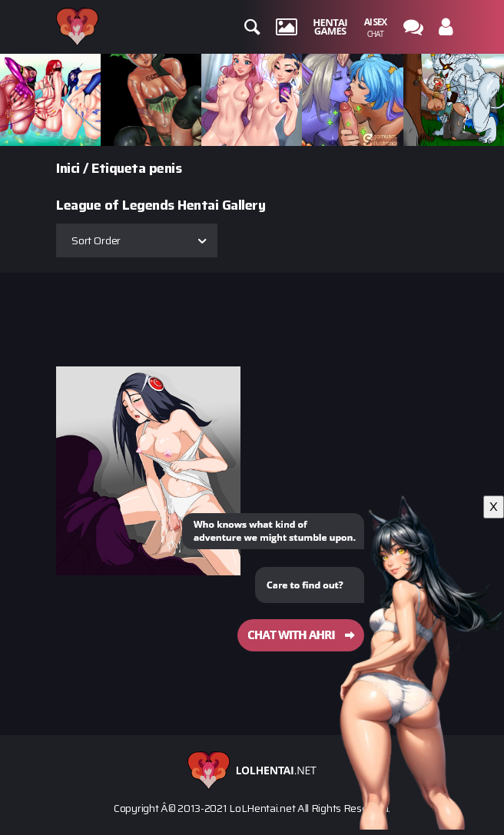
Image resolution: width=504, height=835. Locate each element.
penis (166, 168)
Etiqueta (118, 168)
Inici (68, 168)
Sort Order (96, 240)
